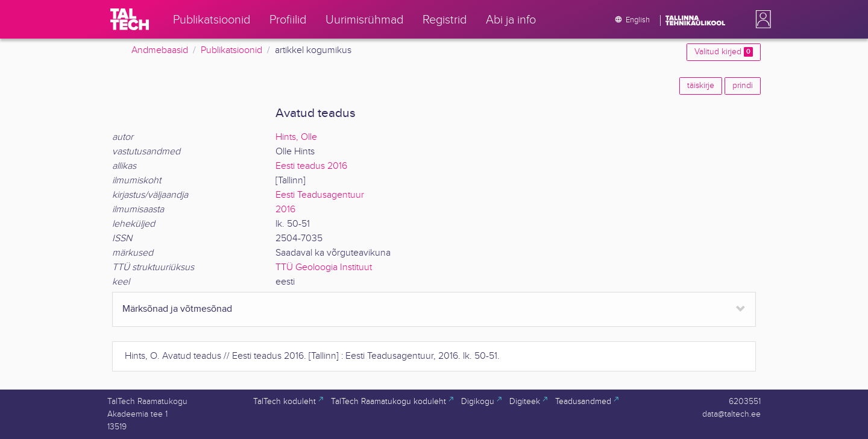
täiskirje (701, 86)
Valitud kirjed (724, 52)
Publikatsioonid (231, 50)
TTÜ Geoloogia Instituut (324, 267)
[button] (761, 19)
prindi (743, 86)
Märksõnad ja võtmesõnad (177, 309)
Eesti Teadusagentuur (320, 195)
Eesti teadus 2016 (311, 166)
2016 (285, 210)
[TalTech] (130, 19)
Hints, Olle (296, 137)
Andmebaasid (160, 50)
